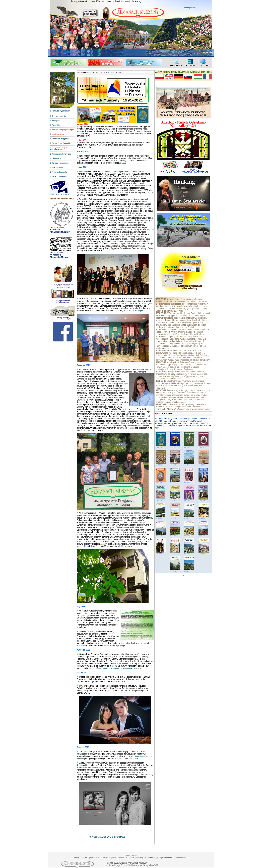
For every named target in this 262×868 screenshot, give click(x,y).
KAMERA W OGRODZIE (60, 194)
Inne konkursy (57, 167)
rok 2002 (189, 517)
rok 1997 (203, 535)
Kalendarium (167, 857)
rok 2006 (189, 500)
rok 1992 (175, 570)
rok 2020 (159, 447)
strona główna (189, 8)
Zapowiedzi (56, 158)
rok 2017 (202, 447)
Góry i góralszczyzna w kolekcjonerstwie (63, 302)
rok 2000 (161, 535)
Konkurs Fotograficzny (60, 163)
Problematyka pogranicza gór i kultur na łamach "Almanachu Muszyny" (63, 285)
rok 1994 (189, 553)
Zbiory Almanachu (59, 125)
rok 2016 (159, 465)
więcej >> (125, 163)
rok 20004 (160, 517)
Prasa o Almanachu (59, 172)
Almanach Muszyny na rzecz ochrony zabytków (63, 318)
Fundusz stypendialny (134, 857)
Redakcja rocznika (59, 116)
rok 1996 (161, 553)
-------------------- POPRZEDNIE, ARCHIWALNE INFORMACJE (101, 837)
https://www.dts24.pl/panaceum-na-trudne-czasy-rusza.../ (121, 668)
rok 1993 (204, 553)
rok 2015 (173, 465)
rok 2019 (173, 447)
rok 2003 (175, 517)
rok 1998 (189, 535)
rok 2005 (203, 500)
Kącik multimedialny (59, 176)
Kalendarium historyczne (61, 154)
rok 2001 (204, 517)
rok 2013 (204, 464)
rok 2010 (189, 482)
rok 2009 (203, 482)
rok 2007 (175, 500)
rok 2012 (161, 482)
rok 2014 (187, 465)
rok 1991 (189, 570)
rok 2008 (160, 500)
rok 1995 (175, 553)
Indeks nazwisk (118, 857)
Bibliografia (56, 121)
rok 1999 (175, 535)
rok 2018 (187, 447)
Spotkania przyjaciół (153, 857)
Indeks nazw (106, 857)
